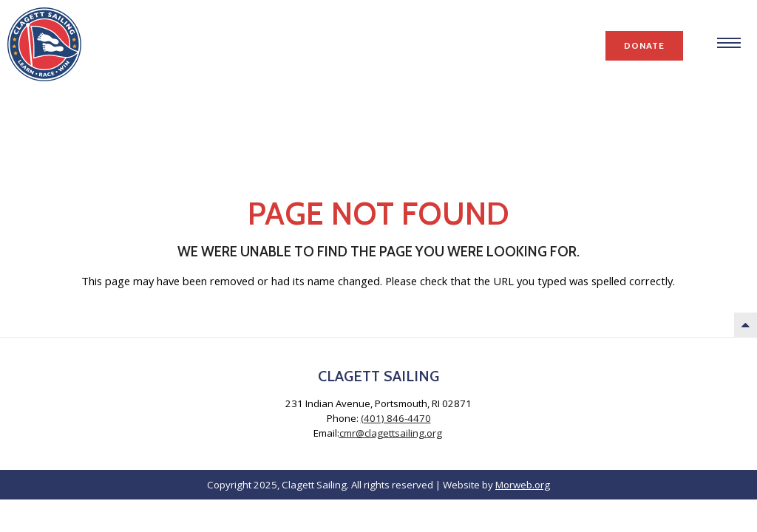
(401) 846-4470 (396, 418)
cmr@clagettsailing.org (391, 433)
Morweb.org (523, 485)
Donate (644, 45)
